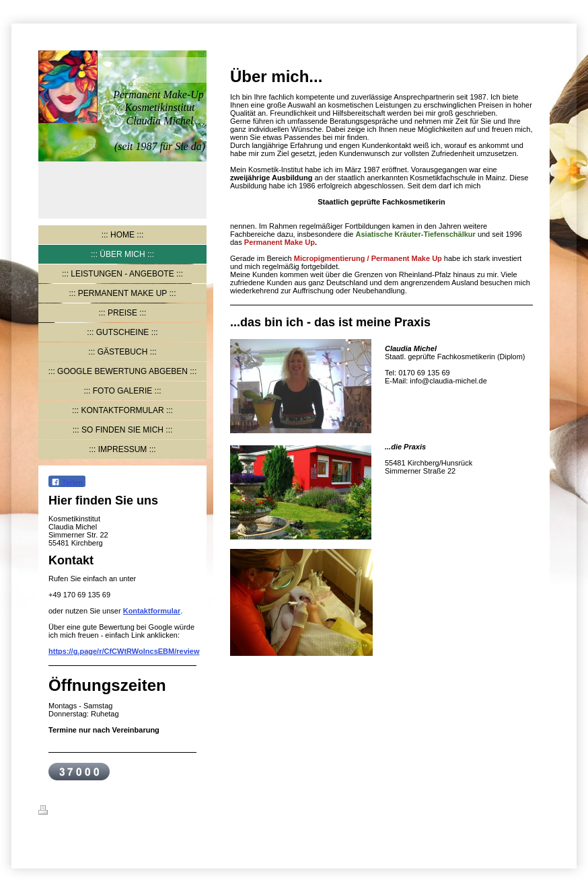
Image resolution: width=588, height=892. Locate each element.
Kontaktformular (152, 611)
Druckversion (70, 812)
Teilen (67, 482)
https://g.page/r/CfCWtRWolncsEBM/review (124, 651)
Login (540, 810)
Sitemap (120, 812)
